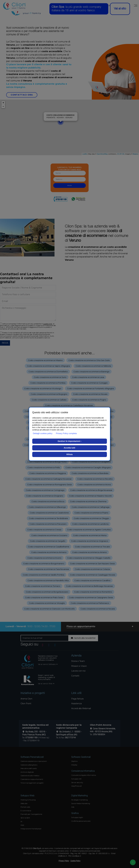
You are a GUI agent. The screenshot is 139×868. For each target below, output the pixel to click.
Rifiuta (70, 454)
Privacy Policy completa (66, 433)
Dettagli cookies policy (43, 433)
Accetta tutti (69, 448)
